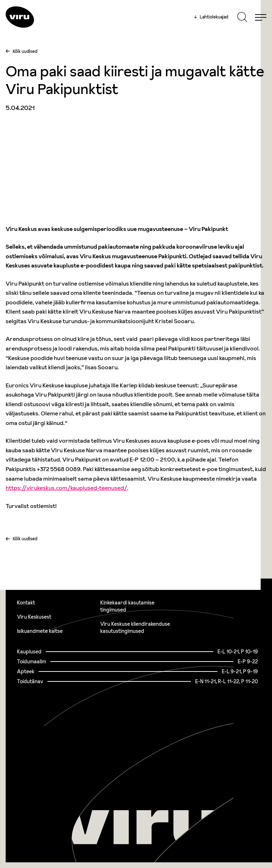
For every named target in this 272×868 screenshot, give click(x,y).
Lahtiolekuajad (211, 17)
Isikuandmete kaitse (40, 631)
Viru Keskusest (34, 617)
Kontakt (26, 603)
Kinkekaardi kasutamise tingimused (127, 606)
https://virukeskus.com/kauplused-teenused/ (66, 488)
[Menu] (261, 17)
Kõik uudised (25, 51)
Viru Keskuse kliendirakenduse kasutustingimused (135, 627)
